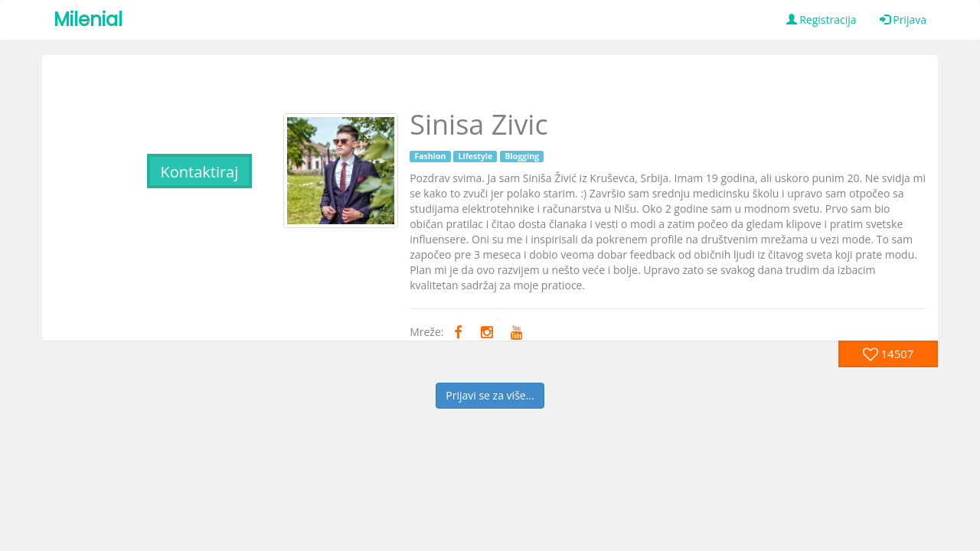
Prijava (903, 20)
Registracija (822, 20)
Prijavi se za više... (490, 395)
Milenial (88, 20)
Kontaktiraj (199, 172)
